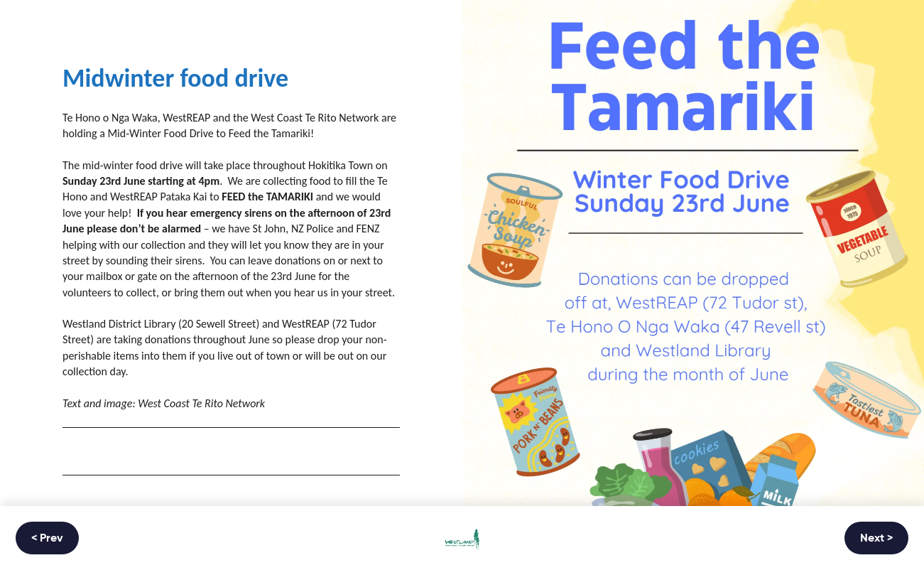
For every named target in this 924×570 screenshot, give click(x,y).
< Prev (47, 539)
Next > (876, 539)
